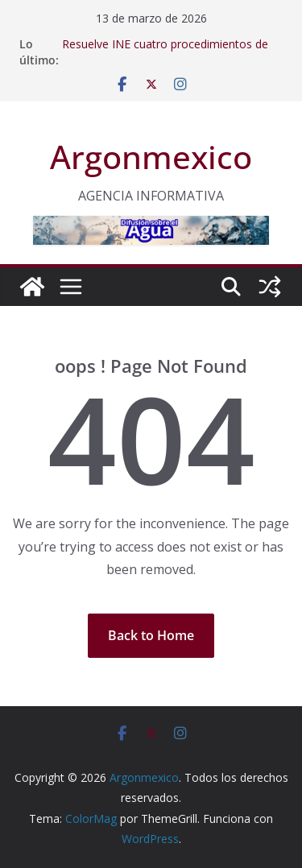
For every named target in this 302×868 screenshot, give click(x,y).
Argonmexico (151, 157)
